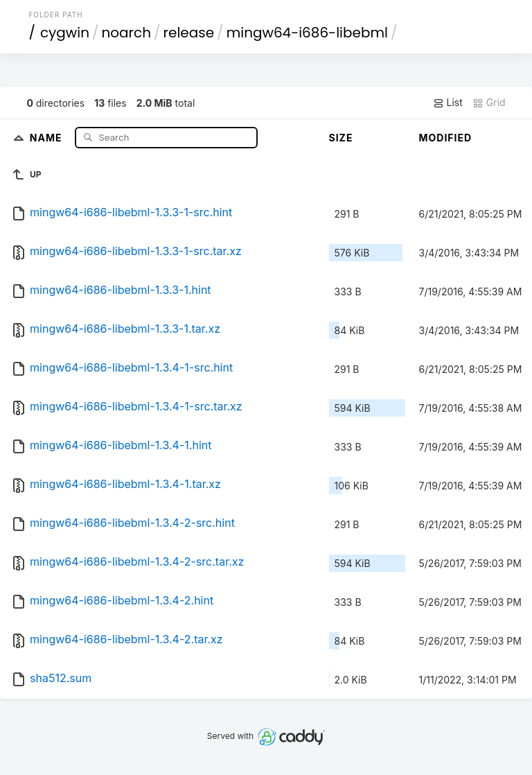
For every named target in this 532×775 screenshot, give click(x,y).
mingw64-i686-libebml (307, 33)
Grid (489, 103)
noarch (127, 33)
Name (47, 137)
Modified (446, 138)
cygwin (65, 33)
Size (341, 138)
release (189, 33)
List (448, 103)
